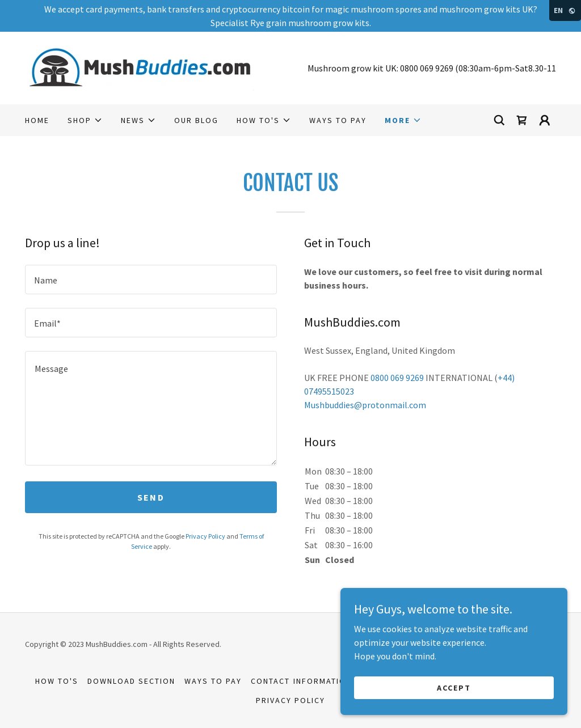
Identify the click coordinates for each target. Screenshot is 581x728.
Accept (454, 687)
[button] (85, 120)
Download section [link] (131, 681)
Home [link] (37, 120)
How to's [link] (57, 681)
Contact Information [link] (301, 681)
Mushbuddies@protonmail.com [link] (365, 405)
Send (151, 497)
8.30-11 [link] (542, 68)
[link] (140, 67)
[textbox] (151, 280)
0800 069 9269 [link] (427, 68)
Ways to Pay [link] (338, 120)
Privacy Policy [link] (205, 536)
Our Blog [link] (196, 120)
